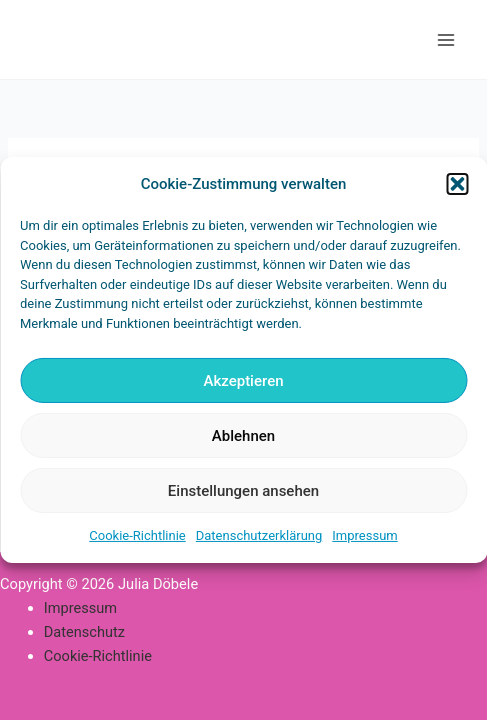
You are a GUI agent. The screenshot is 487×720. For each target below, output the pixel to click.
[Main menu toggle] (446, 40)
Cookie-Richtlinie (137, 535)
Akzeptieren (243, 381)
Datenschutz (84, 632)
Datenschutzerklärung (259, 535)
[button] (457, 184)
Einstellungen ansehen (243, 491)
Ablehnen (243, 436)
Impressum (364, 535)
